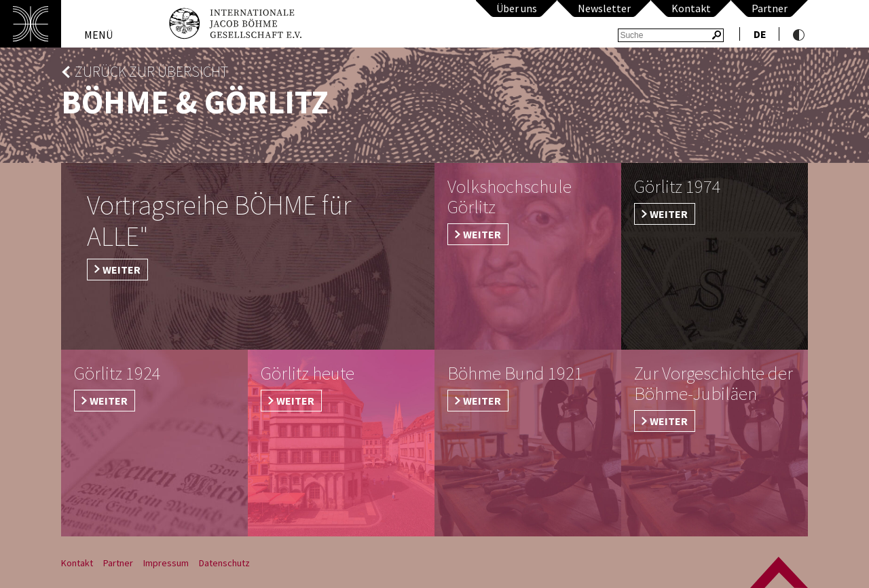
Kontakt (691, 8)
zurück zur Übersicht (151, 72)
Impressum (166, 563)
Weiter (482, 234)
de (760, 34)
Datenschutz (224, 563)
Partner (770, 8)
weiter (122, 270)
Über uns (517, 8)
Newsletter (604, 8)
